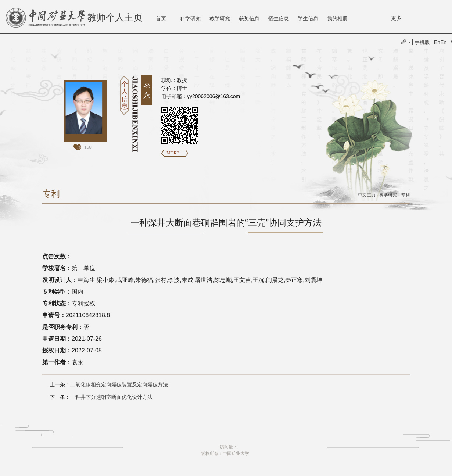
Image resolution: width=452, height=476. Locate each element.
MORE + (175, 153)
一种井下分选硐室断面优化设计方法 (111, 397)
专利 (405, 195)
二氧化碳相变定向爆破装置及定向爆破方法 (119, 384)
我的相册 (337, 18)
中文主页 (367, 195)
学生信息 (308, 18)
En (437, 42)
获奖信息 (249, 18)
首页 (161, 18)
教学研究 (220, 18)
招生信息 (279, 18)
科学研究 (190, 18)
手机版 (422, 42)
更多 (396, 18)
